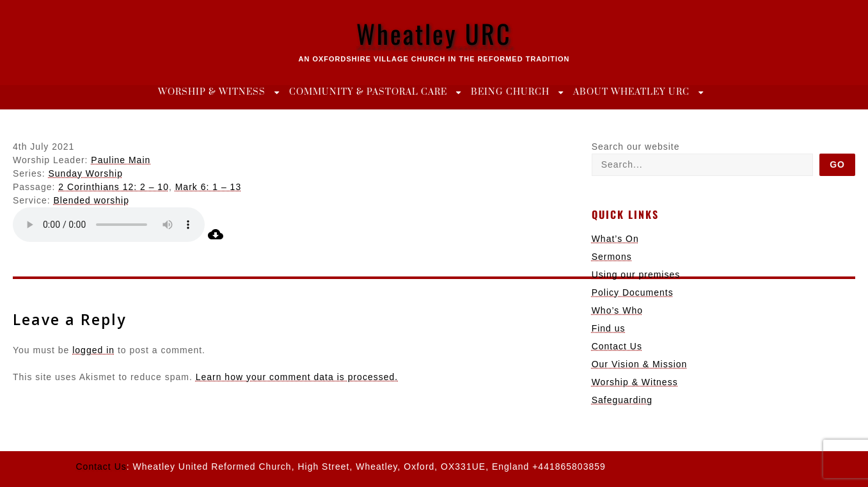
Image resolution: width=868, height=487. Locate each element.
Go (837, 164)
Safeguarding (622, 400)
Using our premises (636, 275)
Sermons (612, 257)
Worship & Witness (212, 92)
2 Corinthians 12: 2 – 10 (114, 187)
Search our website (636, 147)
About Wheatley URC (631, 92)
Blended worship (91, 200)
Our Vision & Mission (640, 364)
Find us (609, 328)
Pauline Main (121, 160)
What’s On (615, 239)
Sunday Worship (85, 173)
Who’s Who (617, 310)
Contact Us (617, 346)
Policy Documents (633, 292)
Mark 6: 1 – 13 (209, 187)
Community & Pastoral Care (368, 92)
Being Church (510, 92)
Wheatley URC (434, 33)
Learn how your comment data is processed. (297, 377)
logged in (93, 350)
